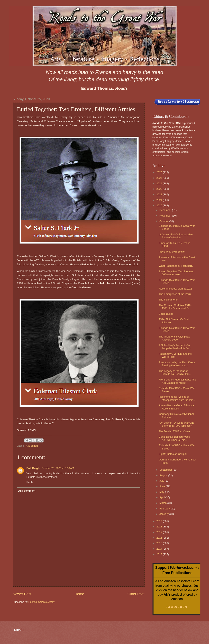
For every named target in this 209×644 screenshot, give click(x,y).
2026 (159, 172)
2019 (159, 521)
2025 (159, 178)
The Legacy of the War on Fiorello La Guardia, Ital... (175, 372)
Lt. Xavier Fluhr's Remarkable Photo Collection (176, 236)
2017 (159, 532)
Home (79, 594)
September (166, 470)
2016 (159, 538)
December (166, 210)
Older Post (136, 594)
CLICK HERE (177, 607)
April (162, 497)
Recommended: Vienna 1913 (176, 289)
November (166, 216)
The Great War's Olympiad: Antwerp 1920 (174, 338)
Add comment (27, 491)
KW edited (32, 446)
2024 (159, 183)
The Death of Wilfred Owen (174, 431)
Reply (30, 482)
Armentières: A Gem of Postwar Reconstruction (177, 407)
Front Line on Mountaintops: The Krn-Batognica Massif (177, 381)
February (165, 509)
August (164, 475)
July (162, 481)
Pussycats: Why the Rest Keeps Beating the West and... (177, 364)
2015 (159, 543)
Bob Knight (33, 468)
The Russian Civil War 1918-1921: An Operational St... (175, 307)
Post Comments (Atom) (42, 602)
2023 (159, 189)
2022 (159, 194)
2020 (159, 205)
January (164, 514)
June (163, 486)
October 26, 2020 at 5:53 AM (58, 468)
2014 (159, 549)
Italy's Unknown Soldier (172, 252)
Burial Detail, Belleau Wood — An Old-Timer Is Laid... (176, 438)
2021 (159, 200)
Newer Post (22, 594)
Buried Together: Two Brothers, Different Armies (177, 273)
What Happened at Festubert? (176, 266)
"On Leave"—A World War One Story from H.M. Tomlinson (177, 424)
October (164, 221)
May (162, 492)
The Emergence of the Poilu (175, 294)
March (163, 503)
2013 (159, 554)
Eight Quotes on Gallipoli (173, 454)
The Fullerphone (168, 300)
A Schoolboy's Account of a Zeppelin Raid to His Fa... (175, 347)
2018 (159, 527)
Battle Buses (166, 314)
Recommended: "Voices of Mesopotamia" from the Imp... (177, 398)
